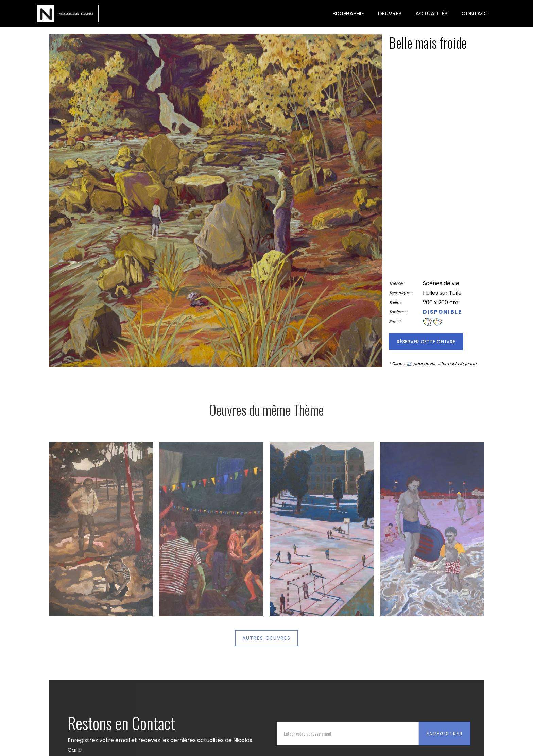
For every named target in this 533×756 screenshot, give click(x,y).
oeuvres (390, 13)
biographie (348, 13)
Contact (475, 13)
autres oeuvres (266, 638)
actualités (432, 13)
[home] (68, 14)
